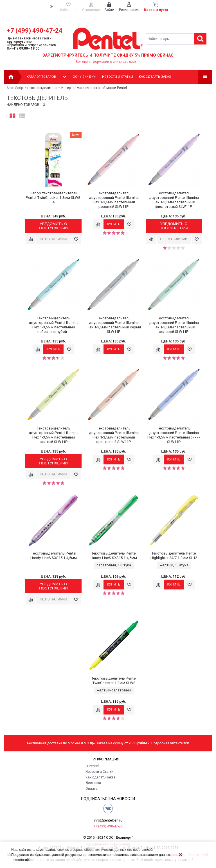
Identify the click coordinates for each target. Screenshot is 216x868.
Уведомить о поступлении (53, 226)
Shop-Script (15, 88)
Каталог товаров (47, 77)
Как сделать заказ (155, 77)
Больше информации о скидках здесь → (108, 62)
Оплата (91, 789)
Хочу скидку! (85, 77)
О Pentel (92, 766)
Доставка (93, 783)
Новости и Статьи (99, 772)
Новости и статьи (118, 77)
